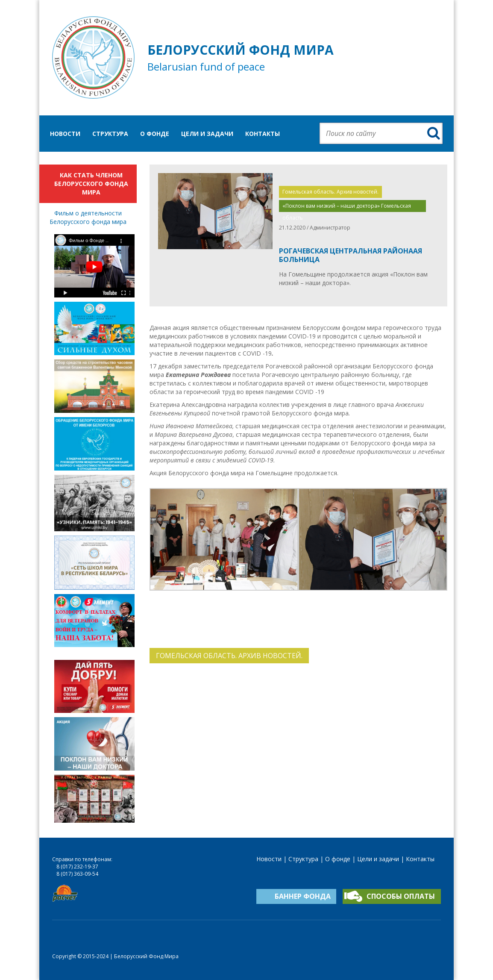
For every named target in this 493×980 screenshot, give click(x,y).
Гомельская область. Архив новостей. (330, 192)
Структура (110, 134)
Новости (65, 134)
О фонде (155, 134)
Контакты (263, 134)
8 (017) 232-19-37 (77, 867)
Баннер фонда (303, 896)
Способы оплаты (401, 896)
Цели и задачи (207, 134)
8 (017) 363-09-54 (77, 874)
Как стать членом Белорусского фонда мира (91, 184)
